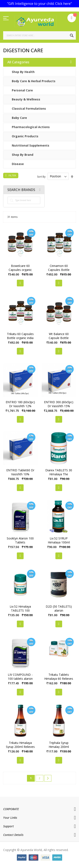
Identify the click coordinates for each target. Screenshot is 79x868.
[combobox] (39, 35)
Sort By (41, 176)
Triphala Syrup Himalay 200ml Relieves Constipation (59, 747)
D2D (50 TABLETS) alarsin (59, 608)
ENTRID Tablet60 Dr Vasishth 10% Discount (20, 474)
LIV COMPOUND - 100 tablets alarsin (20, 677)
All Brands (40, 190)
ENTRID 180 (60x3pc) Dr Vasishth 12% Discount (20, 406)
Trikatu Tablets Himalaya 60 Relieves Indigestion (59, 679)
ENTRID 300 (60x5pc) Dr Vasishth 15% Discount (59, 406)
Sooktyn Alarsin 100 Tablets (20, 540)
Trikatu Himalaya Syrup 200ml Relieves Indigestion (20, 747)
